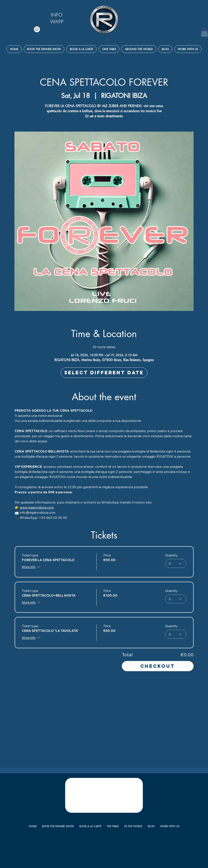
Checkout (158, 666)
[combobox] (176, 563)
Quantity (171, 555)
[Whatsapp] (37, 29)
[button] (204, 32)
